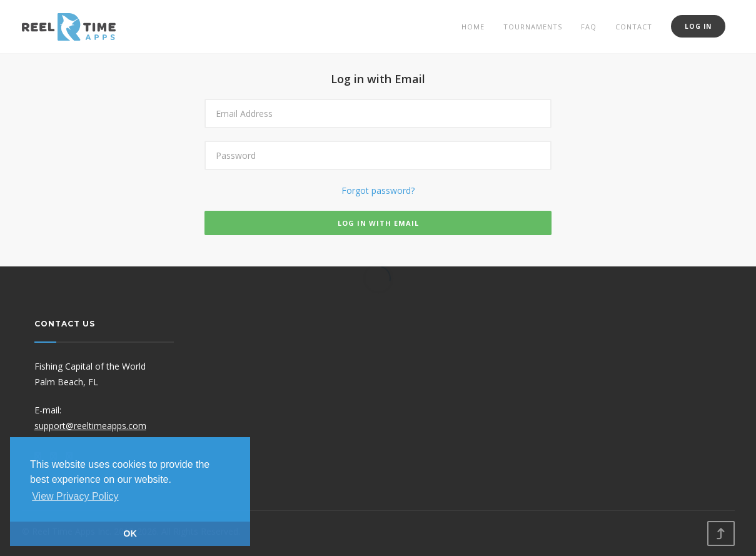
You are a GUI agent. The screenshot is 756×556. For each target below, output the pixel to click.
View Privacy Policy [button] (75, 496)
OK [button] (130, 533)
